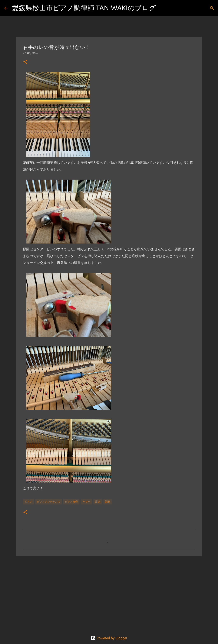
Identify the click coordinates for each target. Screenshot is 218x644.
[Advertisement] (109, 592)
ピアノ (28, 502)
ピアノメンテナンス (49, 502)
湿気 (98, 502)
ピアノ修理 (71, 502)
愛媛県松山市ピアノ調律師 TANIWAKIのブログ (84, 8)
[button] (25, 62)
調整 (108, 502)
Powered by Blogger (109, 638)
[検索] (162, 8)
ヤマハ (86, 502)
